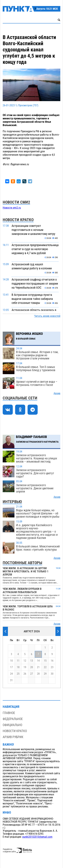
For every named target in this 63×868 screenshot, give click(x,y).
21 (38, 667)
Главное (9, 713)
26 (25, 674)
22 (45, 667)
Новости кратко (15, 731)
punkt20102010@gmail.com (37, 837)
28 (38, 674)
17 (11, 667)
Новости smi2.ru (12, 208)
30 (52, 674)
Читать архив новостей (47, 316)
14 (38, 661)
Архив (57, 393)
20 (32, 667)
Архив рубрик (13, 737)
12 (25, 661)
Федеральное (13, 719)
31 (11, 680)
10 (11, 661)
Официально (12, 725)
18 (18, 667)
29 (45, 674)
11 (18, 661)
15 (45, 661)
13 (32, 661)
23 (52, 667)
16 (52, 661)
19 (25, 667)
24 (11, 674)
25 (18, 674)
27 (32, 674)
